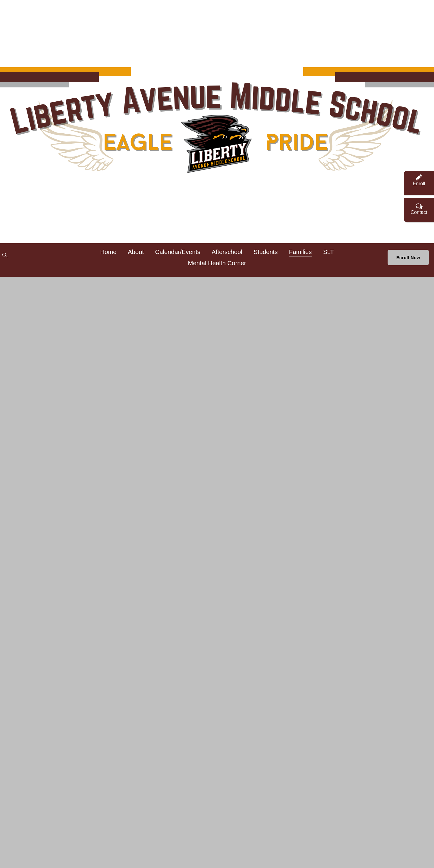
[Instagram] (67, 259)
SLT (182, 267)
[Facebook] (32, 259)
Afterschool (238, 256)
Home (119, 256)
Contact (419, 209)
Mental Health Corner (228, 267)
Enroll (419, 180)
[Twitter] (50, 259)
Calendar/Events (189, 256)
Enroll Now (392, 262)
